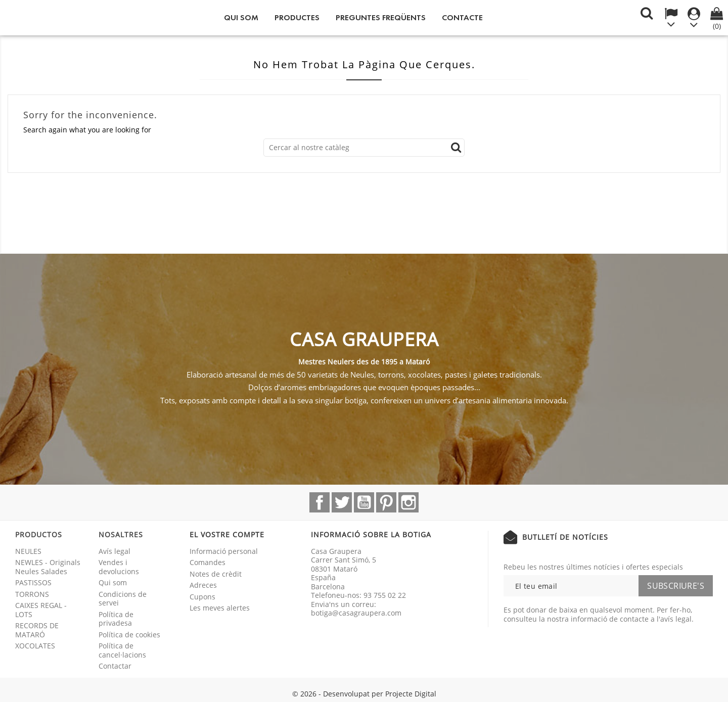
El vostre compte (227, 534)
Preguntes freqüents (381, 17)
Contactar (115, 666)
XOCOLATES (35, 646)
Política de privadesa (116, 619)
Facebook (320, 502)
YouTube (364, 502)
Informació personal (224, 551)
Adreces (203, 585)
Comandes (208, 562)
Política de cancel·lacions (122, 650)
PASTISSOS (33, 582)
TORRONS (32, 594)
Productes (297, 17)
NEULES (28, 551)
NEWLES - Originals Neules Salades (48, 567)
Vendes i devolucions (119, 567)
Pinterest (386, 502)
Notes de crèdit (216, 574)
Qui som (241, 17)
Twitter (342, 502)
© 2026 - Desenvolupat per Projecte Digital (364, 694)
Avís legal (115, 551)
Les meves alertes (220, 608)
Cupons (202, 597)
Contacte (462, 17)
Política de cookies (129, 635)
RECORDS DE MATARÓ (37, 630)
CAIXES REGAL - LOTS (41, 610)
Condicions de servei (123, 599)
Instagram (408, 502)
